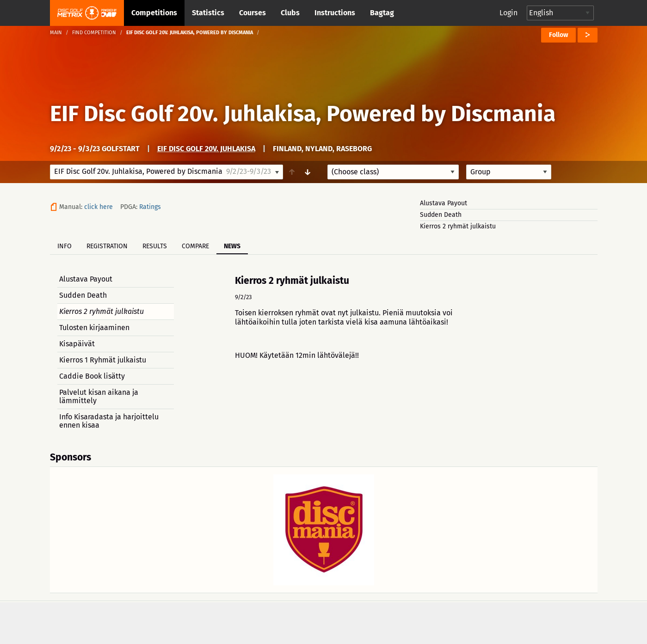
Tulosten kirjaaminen (94, 328)
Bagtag (382, 13)
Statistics (208, 13)
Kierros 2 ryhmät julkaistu (458, 226)
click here (99, 207)
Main (56, 33)
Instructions (335, 13)
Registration (107, 246)
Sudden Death (441, 215)
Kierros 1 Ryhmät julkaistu (103, 360)
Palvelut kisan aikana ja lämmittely (99, 396)
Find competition (94, 33)
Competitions (154, 13)
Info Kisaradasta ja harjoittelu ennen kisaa (109, 421)
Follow (558, 35)
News (232, 246)
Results (155, 246)
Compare (195, 246)
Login (508, 13)
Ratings (150, 207)
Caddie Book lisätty (92, 376)
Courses (253, 13)
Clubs (290, 13)
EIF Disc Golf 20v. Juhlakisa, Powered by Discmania (303, 114)
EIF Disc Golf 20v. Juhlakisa (206, 149)
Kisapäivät (77, 344)
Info (65, 246)
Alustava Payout (444, 203)
